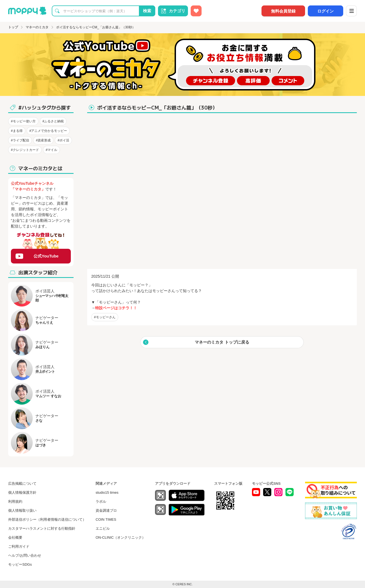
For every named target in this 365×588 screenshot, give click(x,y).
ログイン (326, 11)
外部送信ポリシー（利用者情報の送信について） (47, 519)
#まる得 (17, 131)
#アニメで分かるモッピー (48, 131)
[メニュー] (351, 11)
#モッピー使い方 (23, 121)
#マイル (52, 150)
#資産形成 (43, 140)
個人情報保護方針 (22, 492)
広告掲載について (22, 484)
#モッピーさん (105, 317)
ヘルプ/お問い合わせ (25, 555)
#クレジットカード (25, 150)
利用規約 (15, 501)
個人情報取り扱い (22, 510)
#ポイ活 (63, 140)
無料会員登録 (283, 11)
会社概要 (15, 537)
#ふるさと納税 (53, 121)
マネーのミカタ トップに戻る (222, 342)
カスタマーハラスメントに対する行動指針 (42, 528)
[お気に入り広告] (196, 11)
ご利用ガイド (19, 546)
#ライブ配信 (20, 140)
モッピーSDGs (20, 564)
